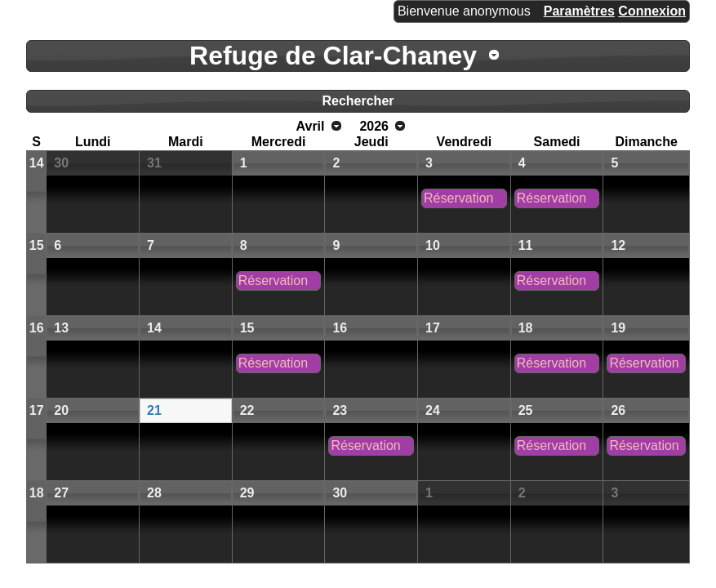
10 (433, 245)
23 (340, 410)
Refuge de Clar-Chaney (333, 56)
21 (154, 410)
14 (37, 163)
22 (247, 410)
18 (526, 328)
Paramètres (579, 11)
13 (61, 328)
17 (433, 328)
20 (61, 410)
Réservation (458, 198)
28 (154, 493)
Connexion (652, 11)
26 (618, 410)
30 (61, 163)
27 (61, 493)
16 (37, 328)
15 (37, 245)
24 (433, 410)
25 (526, 410)
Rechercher (358, 101)
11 (526, 245)
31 (154, 163)
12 (618, 245)
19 (618, 328)
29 (247, 493)
